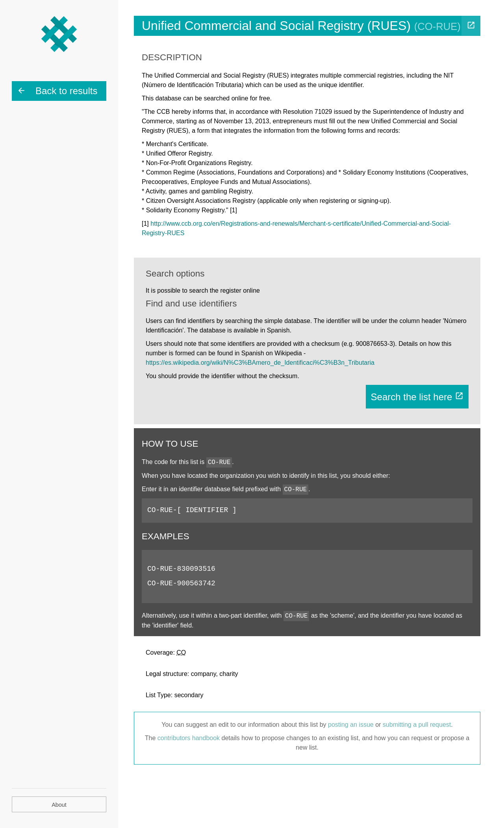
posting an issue (351, 725)
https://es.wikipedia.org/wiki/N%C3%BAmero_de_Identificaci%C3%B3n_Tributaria (260, 363)
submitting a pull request (417, 725)
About (59, 805)
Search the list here (417, 397)
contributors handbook (189, 738)
